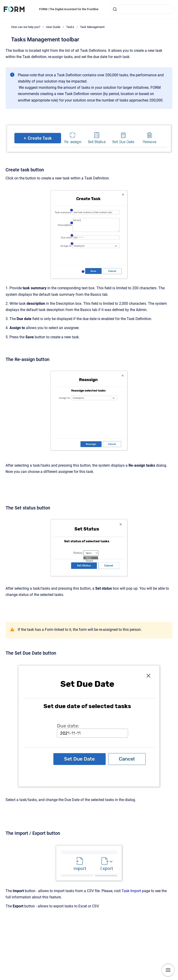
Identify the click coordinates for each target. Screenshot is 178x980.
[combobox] (142, 9)
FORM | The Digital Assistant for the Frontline (69, 9)
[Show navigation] (168, 970)
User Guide (53, 27)
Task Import (132, 891)
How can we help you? (26, 27)
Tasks (70, 27)
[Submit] (115, 9)
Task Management (92, 27)
